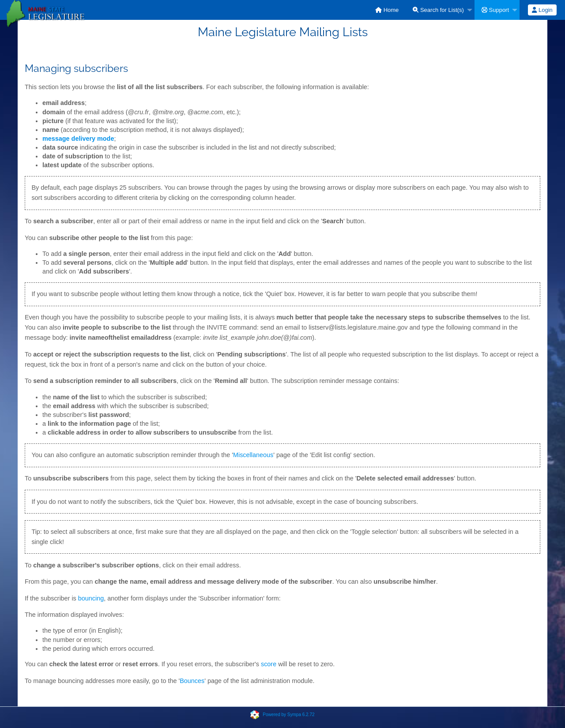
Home (387, 10)
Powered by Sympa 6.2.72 (288, 715)
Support (495, 10)
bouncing (91, 598)
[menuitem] (387, 10)
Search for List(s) (438, 10)
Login (542, 10)
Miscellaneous (253, 455)
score (269, 664)
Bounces (192, 681)
